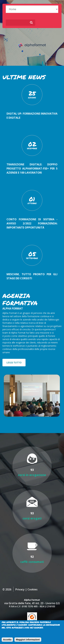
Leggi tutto (14, 363)
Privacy (20, 589)
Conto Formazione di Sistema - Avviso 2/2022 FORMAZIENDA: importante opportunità (32, 223)
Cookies (32, 589)
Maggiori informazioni (28, 640)
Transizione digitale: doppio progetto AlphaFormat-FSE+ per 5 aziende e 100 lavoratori (32, 168)
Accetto (7, 640)
